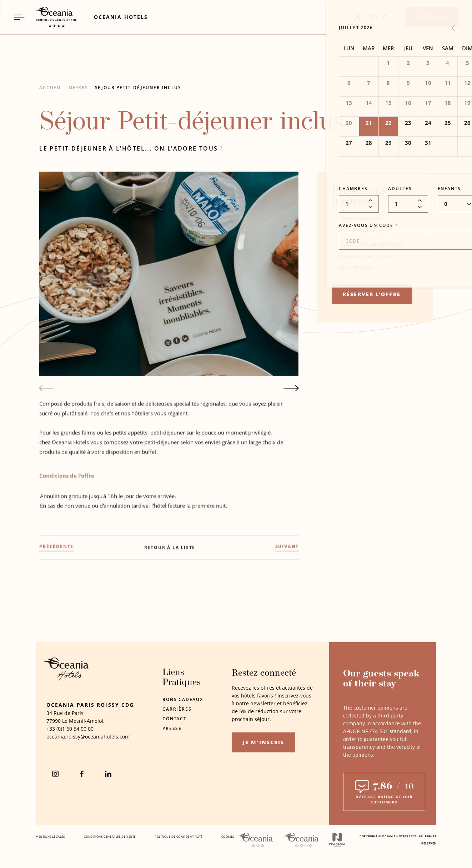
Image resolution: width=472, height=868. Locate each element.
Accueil (51, 88)
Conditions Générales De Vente (110, 836)
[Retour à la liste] (170, 594)
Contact (175, 719)
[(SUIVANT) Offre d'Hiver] (287, 593)
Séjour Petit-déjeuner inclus (138, 88)
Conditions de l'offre (67, 521)
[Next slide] (291, 388)
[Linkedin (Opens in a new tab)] (108, 774)
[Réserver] (431, 17)
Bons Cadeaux (183, 699)
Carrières (177, 709)
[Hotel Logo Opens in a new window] (66, 679)
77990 (54, 721)
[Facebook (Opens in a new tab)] (82, 774)
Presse (172, 728)
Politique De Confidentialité (179, 836)
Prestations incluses (359, 196)
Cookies (228, 836)
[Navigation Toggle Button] (19, 17)
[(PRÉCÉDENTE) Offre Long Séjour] (56, 593)
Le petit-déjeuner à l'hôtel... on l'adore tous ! (131, 148)
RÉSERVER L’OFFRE (372, 294)
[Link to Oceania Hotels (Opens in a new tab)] (121, 17)
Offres (79, 88)
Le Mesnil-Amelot (83, 721)
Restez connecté (264, 673)
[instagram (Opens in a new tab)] (55, 774)
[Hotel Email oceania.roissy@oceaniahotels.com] (88, 737)
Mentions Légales (50, 836)
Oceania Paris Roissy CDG (90, 705)
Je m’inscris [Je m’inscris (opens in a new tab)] (263, 742)
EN (387, 17)
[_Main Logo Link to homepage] (50, 17)
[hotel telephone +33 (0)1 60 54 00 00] (70, 729)
